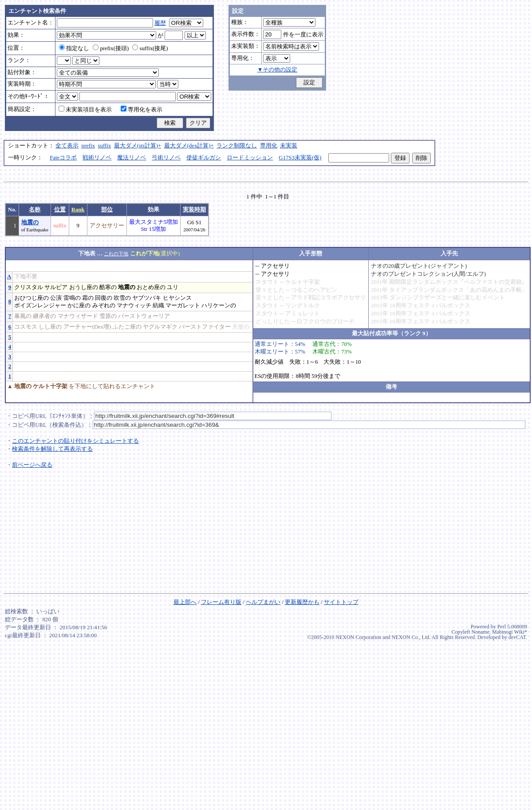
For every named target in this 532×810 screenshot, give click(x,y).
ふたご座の (127, 327)
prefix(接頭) (111, 48)
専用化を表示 (142, 110)
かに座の (79, 306)
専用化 (269, 146)
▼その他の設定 (278, 70)
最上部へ (185, 602)
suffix (105, 146)
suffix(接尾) (150, 48)
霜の (88, 298)
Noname (480, 632)
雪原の (108, 316)
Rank (78, 210)
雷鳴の (72, 298)
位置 (60, 210)
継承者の (44, 316)
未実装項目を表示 (85, 110)
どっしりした (273, 322)
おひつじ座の (32, 298)
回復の (104, 298)
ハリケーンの (219, 306)
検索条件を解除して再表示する (52, 449)
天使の (241, 327)
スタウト (267, 282)
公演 (56, 298)
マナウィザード (78, 316)
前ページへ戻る (32, 465)
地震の (30, 222)
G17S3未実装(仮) (300, 158)
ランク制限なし (237, 146)
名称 (35, 210)
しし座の (50, 327)
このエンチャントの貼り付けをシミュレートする (75, 441)
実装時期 (194, 210)
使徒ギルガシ (204, 158)
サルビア (56, 287)
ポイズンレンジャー (40, 306)
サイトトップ (341, 602)
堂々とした (270, 290)
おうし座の (84, 287)
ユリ (173, 287)
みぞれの (104, 306)
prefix (89, 146)
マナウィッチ (134, 306)
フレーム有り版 (221, 602)
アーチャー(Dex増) (87, 327)
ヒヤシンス (177, 298)
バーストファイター (205, 327)
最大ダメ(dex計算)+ (189, 146)
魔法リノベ (132, 158)
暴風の (23, 316)
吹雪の (122, 298)
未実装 (289, 146)
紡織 (158, 306)
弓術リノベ (166, 158)
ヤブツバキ (147, 298)
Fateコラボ (63, 158)
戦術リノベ (97, 158)
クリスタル (29, 287)
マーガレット (183, 306)
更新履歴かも (302, 602)
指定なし (74, 48)
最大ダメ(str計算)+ (138, 146)
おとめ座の (151, 287)
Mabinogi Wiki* (510, 632)
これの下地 (116, 254)
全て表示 (67, 146)
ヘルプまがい (263, 602)
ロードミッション (250, 158)
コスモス (26, 327)
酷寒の (108, 287)
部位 (107, 210)
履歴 (160, 23)
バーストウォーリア (144, 316)
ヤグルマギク (160, 327)
